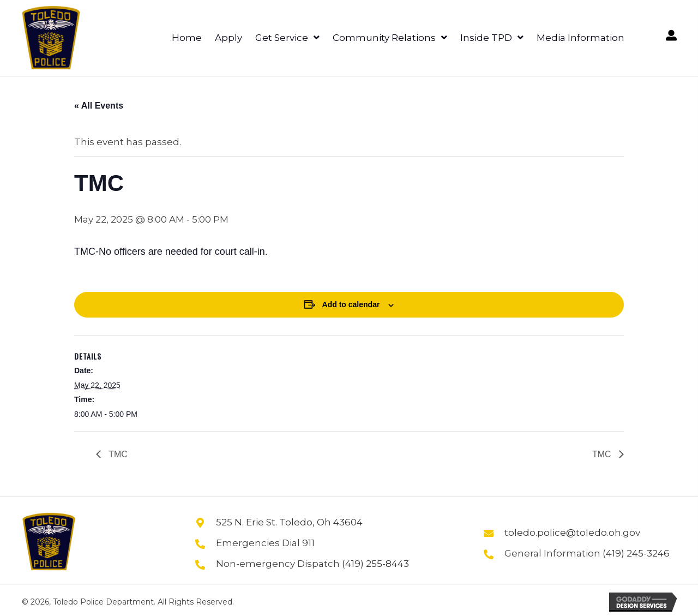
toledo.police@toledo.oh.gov (572, 533)
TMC (117, 454)
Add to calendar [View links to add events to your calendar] (351, 304)
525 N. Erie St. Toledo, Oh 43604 (289, 522)
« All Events (99, 106)
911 (308, 543)
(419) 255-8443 (375, 564)
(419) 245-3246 (636, 553)
